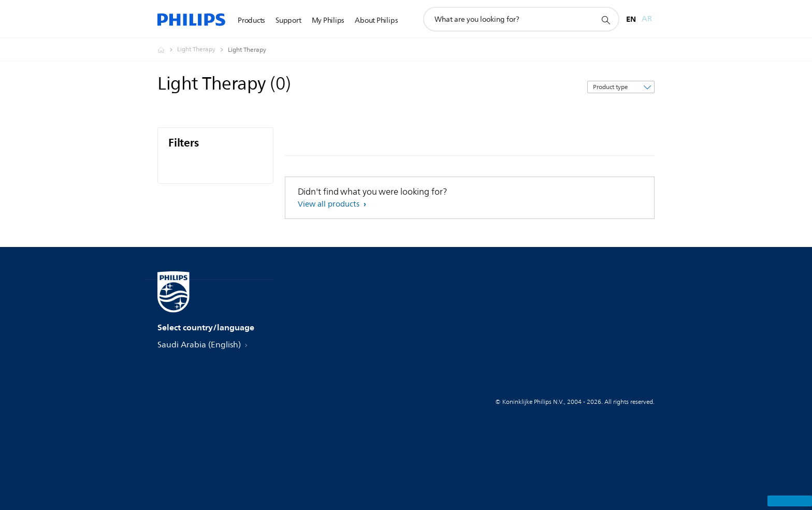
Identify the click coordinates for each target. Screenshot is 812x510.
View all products (330, 204)
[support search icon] (605, 20)
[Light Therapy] (202, 50)
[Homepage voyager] (167, 50)
